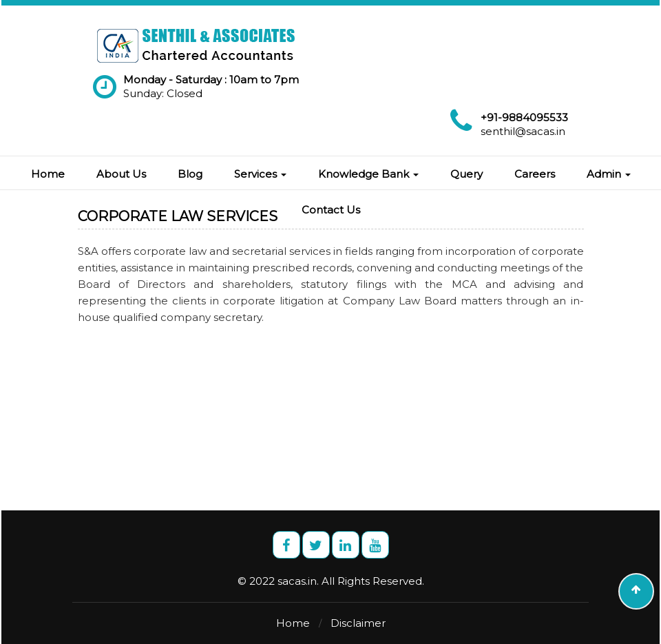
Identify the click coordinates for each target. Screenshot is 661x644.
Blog (190, 174)
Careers (535, 174)
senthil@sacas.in (523, 131)
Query (466, 174)
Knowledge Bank (368, 174)
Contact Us (331, 210)
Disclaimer (358, 623)
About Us (121, 174)
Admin (609, 174)
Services (260, 174)
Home (48, 174)
